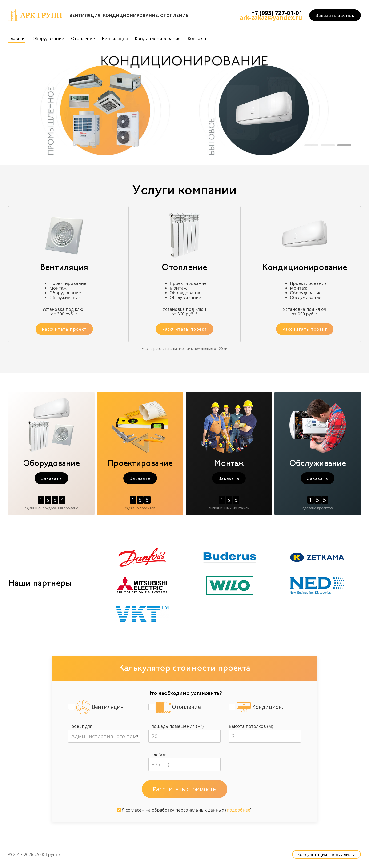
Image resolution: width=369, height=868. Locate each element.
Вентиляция (115, 38)
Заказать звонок (335, 15)
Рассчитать (185, 789)
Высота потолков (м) (251, 726)
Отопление (83, 38)
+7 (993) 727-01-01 (277, 13)
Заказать (51, 478)
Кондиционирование (158, 38)
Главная (17, 38)
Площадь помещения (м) (176, 726)
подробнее (238, 810)
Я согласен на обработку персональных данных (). (185, 810)
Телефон (158, 754)
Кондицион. (256, 707)
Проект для (80, 726)
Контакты (198, 38)
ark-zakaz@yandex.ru (271, 18)
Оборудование (48, 38)
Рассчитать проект (64, 329)
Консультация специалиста (326, 854)
